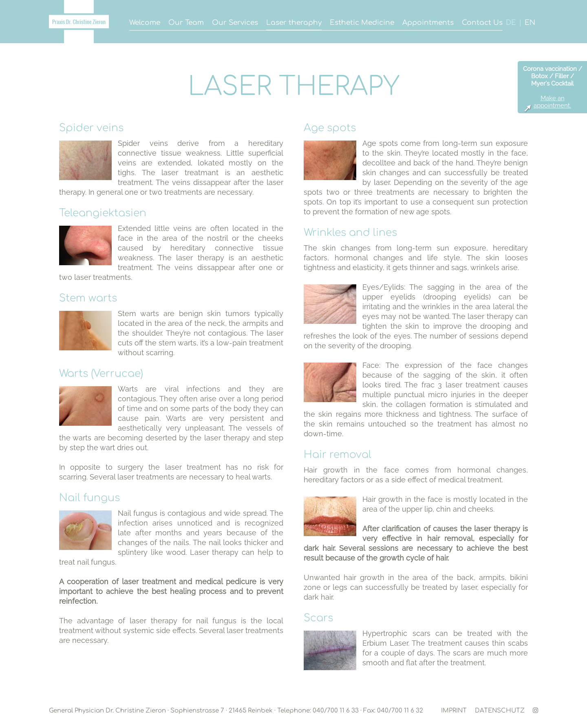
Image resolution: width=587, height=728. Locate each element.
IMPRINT (454, 711)
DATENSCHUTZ (500, 711)
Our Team (186, 23)
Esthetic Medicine (362, 23)
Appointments (428, 23)
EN (530, 23)
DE (511, 23)
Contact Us (482, 23)
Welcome (145, 23)
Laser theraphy (294, 23)
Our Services (235, 23)
